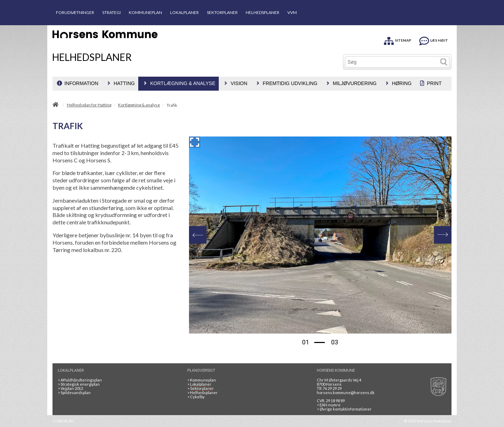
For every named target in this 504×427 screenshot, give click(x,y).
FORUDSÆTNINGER (75, 12)
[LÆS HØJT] (434, 40)
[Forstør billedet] (195, 142)
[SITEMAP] (398, 40)
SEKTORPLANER (222, 12)
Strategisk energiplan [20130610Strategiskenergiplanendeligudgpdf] (79, 384)
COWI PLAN (63, 421)
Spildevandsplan (74, 393)
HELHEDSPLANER (262, 12)
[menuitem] (77, 84)
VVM (292, 12)
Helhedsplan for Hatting (89, 105)
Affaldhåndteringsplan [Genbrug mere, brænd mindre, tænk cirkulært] (80, 380)
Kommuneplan (202, 380)
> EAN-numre (329, 405)
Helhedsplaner (202, 393)
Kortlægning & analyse (139, 105)
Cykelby (196, 397)
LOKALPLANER (184, 12)
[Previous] (198, 235)
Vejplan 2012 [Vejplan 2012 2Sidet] (70, 388)
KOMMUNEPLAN (145, 12)
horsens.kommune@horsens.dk (346, 393)
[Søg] (392, 62)
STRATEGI (111, 12)
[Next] (443, 235)
